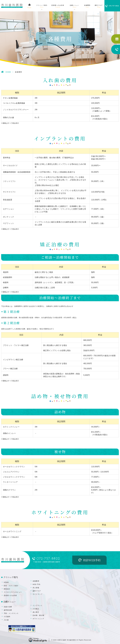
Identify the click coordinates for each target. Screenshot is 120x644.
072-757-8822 (48, 559)
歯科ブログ (99, 6)
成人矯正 (36, 612)
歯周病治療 (8, 610)
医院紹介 (7, 589)
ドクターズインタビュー (13, 592)
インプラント (38, 605)
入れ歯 (6, 620)
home (29, 8)
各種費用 (87, 6)
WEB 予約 (36, 584)
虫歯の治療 (8, 607)
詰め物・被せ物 (38, 615)
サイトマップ (38, 594)
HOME (8, 72)
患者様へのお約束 (58, 6)
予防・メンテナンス (11, 613)
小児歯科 (7, 617)
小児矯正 (36, 609)
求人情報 (36, 588)
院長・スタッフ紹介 (11, 586)
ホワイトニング (38, 619)
